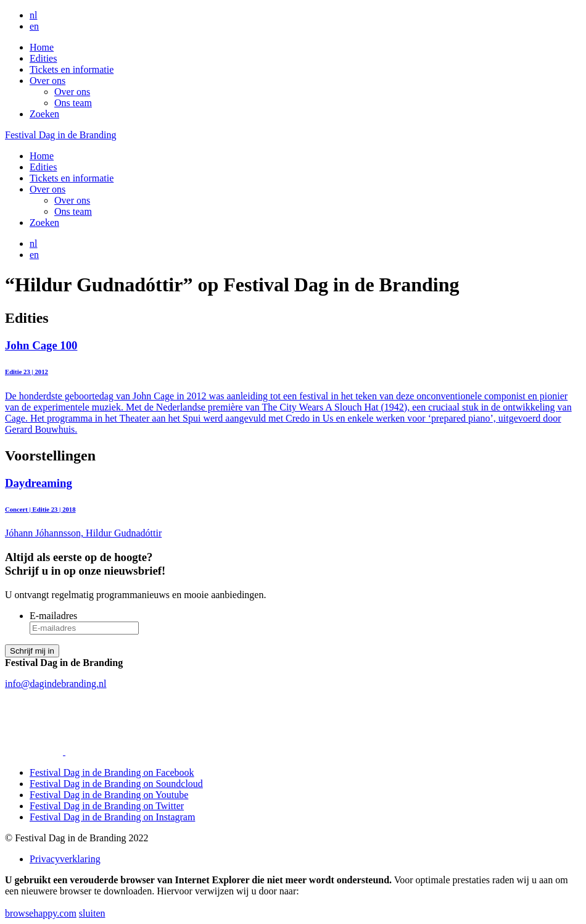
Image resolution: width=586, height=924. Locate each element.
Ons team (73, 103)
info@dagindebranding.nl (56, 684)
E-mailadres (53, 616)
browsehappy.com (41, 913)
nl (33, 15)
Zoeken (44, 114)
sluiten (92, 913)
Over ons (47, 81)
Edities (43, 58)
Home (42, 47)
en (34, 26)
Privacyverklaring (65, 859)
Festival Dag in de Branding (60, 135)
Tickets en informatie (72, 69)
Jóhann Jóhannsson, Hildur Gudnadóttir (293, 508)
